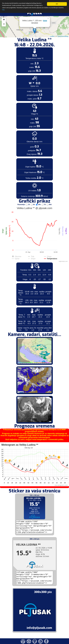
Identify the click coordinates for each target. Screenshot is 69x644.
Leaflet (52, 36)
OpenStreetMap (63, 36)
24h (38, 204)
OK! (57, 4)
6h (33, 204)
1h (28, 204)
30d (49, 204)
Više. (4, 10)
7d (44, 204)
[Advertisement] (22, 47)
